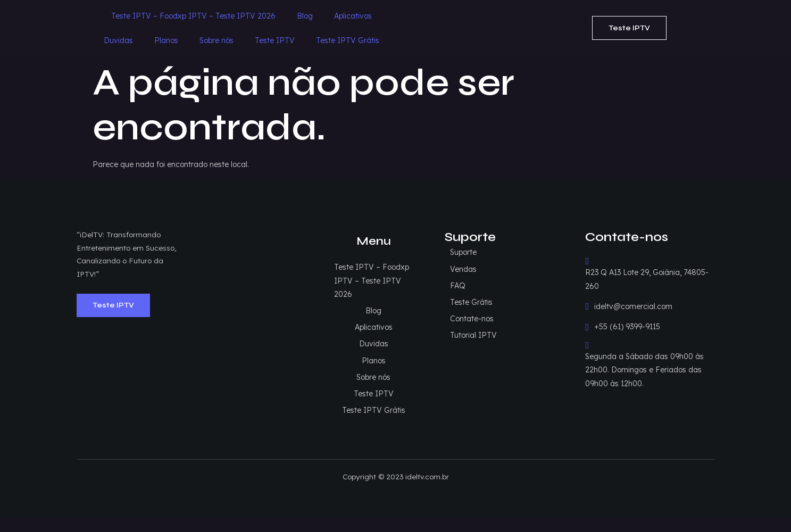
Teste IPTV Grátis (341, 39)
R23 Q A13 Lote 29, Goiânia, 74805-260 (647, 253)
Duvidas (401, 15)
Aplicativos (347, 15)
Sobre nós (499, 15)
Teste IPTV (558, 15)
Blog (298, 15)
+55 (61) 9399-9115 (623, 306)
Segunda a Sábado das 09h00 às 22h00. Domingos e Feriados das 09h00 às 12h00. (645, 343)
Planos (449, 15)
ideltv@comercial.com (629, 286)
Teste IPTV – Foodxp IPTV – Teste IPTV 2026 (187, 15)
